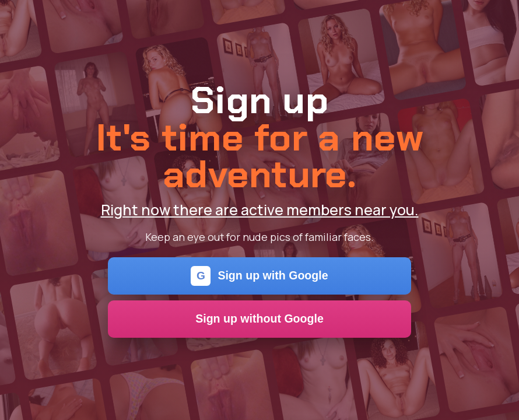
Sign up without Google (259, 318)
